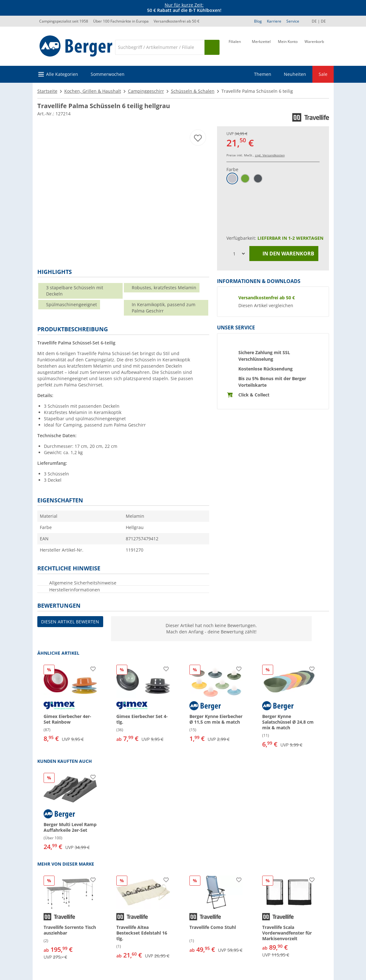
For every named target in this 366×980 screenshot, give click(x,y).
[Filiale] (235, 47)
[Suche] (160, 47)
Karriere (274, 21)
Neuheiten (295, 74)
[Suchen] (212, 47)
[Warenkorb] (314, 47)
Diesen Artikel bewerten (70, 622)
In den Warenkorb (284, 254)
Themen (263, 74)
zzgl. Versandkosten (270, 155)
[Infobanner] (184, 8)
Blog (258, 21)
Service (293, 21)
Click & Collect (254, 395)
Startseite (47, 91)
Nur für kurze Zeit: (184, 5)
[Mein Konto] (288, 47)
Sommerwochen (108, 74)
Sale (323, 74)
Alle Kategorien (62, 74)
